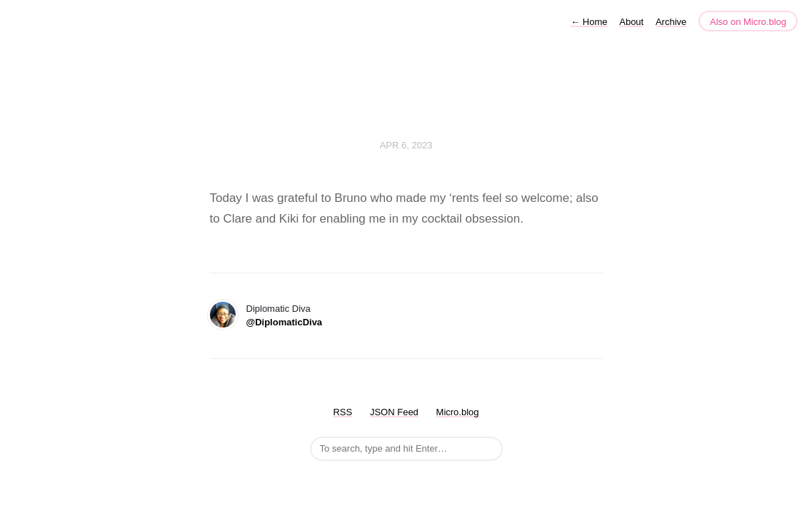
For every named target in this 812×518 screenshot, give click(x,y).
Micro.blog (458, 412)
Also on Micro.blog (748, 22)
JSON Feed (394, 412)
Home (589, 22)
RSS (342, 412)
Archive (671, 22)
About (631, 22)
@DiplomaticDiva (285, 322)
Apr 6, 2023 (406, 145)
